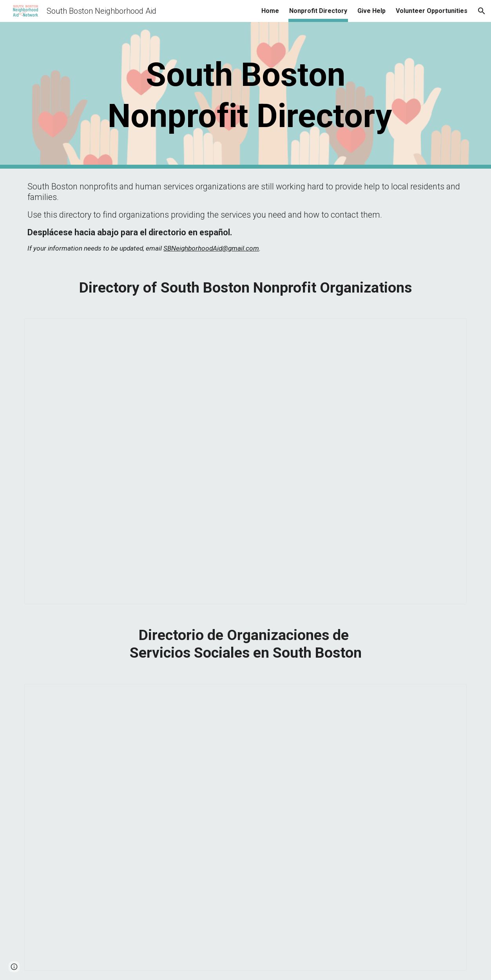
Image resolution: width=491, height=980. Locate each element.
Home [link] (270, 11)
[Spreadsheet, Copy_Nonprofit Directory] (245, 461)
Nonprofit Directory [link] (318, 11)
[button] (482, 11)
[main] (245, 95)
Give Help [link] (371, 11)
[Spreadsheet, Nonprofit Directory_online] (245, 827)
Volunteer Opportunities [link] (432, 11)
